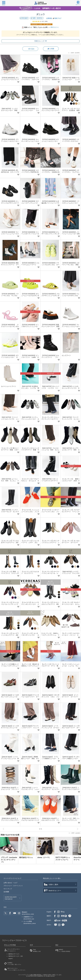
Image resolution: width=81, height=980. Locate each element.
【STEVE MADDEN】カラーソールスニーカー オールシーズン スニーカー (10, 357)
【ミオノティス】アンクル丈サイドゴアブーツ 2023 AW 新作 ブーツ (10, 542)
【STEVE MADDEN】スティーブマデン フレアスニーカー (71, 172)
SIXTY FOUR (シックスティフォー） (63, 859)
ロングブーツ (66, 355)
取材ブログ (58, 18)
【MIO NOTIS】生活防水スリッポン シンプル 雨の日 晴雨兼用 (30, 388)
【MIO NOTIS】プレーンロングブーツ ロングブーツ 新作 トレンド (50, 789)
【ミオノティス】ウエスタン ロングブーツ (30, 572)
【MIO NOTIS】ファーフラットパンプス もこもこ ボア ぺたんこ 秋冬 (71, 419)
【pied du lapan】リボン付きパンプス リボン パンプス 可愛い (50, 697)
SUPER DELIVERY (11, 898)
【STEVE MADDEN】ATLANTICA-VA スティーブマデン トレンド (10, 172)
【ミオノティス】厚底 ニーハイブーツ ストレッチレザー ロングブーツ (10, 573)
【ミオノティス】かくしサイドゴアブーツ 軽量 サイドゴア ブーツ (30, 450)
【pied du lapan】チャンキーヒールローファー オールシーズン (30, 697)
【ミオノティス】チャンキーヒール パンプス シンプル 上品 (10, 604)
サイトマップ (8, 889)
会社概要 (6, 892)
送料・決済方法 (38, 18)
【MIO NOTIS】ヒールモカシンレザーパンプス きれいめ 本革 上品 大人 (71, 388)
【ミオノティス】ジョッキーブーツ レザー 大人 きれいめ (30, 542)
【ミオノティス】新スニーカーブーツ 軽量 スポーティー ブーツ (10, 450)
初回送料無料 (42, 24)
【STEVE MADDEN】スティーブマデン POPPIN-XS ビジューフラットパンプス (30, 172)
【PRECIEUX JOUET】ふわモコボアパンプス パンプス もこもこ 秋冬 (50, 820)
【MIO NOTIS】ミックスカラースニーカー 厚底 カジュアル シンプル (10, 110)
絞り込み (31, 49)
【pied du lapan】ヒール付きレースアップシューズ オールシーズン (10, 697)
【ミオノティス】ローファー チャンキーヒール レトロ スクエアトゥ (50, 573)
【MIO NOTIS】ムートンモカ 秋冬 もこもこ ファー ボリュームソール (10, 481)
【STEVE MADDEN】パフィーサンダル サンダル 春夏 (10, 296)
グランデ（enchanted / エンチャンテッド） (9, 860)
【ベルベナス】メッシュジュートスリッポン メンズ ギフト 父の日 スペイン (31, 512)
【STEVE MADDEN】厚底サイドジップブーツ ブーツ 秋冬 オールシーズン (10, 265)
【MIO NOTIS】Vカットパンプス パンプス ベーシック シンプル (50, 388)
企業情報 (49, 18)
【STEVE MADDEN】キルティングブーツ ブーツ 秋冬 (50, 357)
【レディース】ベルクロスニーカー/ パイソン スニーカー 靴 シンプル (71, 635)
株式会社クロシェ (26, 857)
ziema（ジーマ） (44, 857)
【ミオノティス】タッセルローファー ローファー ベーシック (71, 542)
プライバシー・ (13, 886)
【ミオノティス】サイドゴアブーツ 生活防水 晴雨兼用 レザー (71, 110)
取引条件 (25, 18)
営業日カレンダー (40, 41)
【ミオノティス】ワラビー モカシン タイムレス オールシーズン (31, 481)
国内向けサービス (14, 954)
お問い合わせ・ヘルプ (10, 883)
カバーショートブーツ (8, 386)
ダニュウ (40, 14)
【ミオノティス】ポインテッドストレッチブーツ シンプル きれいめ (50, 542)
